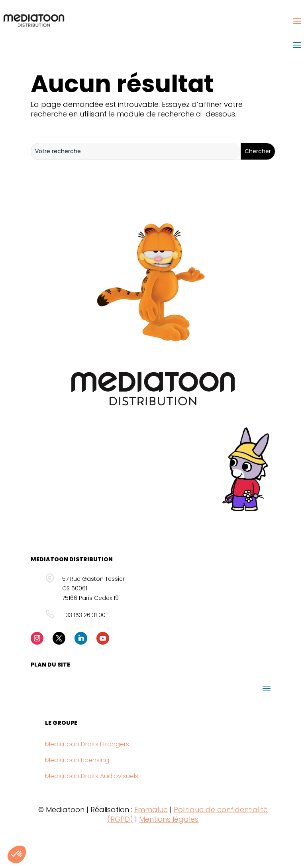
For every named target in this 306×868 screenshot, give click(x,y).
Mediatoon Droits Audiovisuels (92, 776)
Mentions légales (169, 819)
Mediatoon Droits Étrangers (87, 744)
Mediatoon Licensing (77, 760)
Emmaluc (151, 810)
